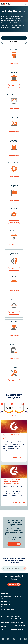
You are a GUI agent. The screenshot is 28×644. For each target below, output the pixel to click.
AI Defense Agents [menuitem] (8, 609)
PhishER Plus (14, 42)
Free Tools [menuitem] (5, 616)
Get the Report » (19, 457)
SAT (14, 38)
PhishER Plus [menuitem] (6, 602)
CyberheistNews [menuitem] (17, 629)
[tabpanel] (19, 408)
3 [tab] (15, 416)
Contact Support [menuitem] (17, 623)
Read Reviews (14, 63)
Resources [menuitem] (5, 622)
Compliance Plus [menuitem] (7, 607)
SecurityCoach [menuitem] (6, 604)
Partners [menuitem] (4, 626)
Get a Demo (12, 544)
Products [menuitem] (4, 594)
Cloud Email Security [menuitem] (8, 599)
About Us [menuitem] (4, 630)
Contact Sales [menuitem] (16, 616)
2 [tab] (14, 416)
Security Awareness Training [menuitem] (11, 596)
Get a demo (12, 584)
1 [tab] (13, 416)
